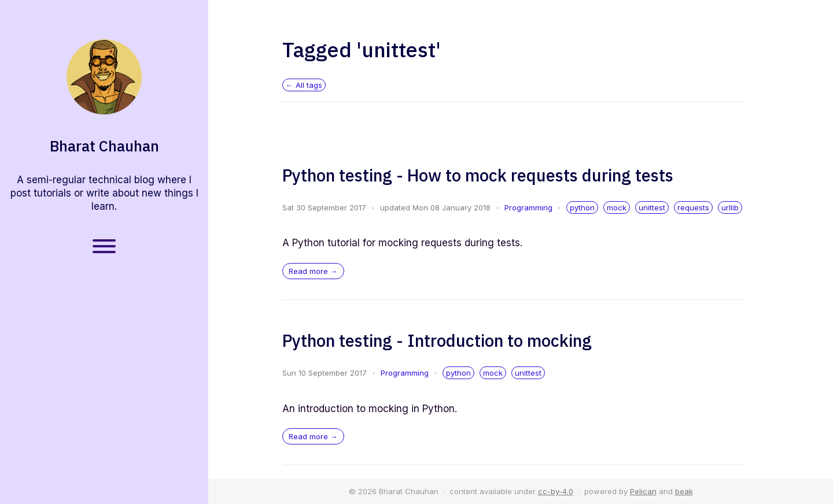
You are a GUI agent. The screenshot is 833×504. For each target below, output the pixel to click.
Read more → (313, 271)
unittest (652, 207)
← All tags (304, 85)
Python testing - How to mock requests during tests (478, 175)
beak (684, 491)
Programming (528, 207)
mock (617, 207)
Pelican (643, 491)
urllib (730, 207)
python (582, 207)
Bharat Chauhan (104, 146)
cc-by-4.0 (556, 491)
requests (693, 207)
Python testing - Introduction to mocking (437, 340)
